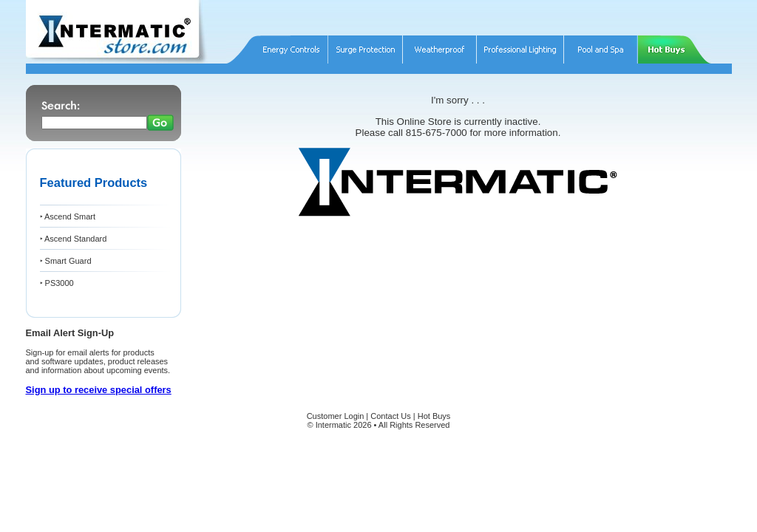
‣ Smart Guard (66, 261)
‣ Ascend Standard (74, 239)
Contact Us (390, 416)
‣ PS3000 (57, 283)
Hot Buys (434, 416)
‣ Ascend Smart (68, 216)
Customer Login (336, 416)
